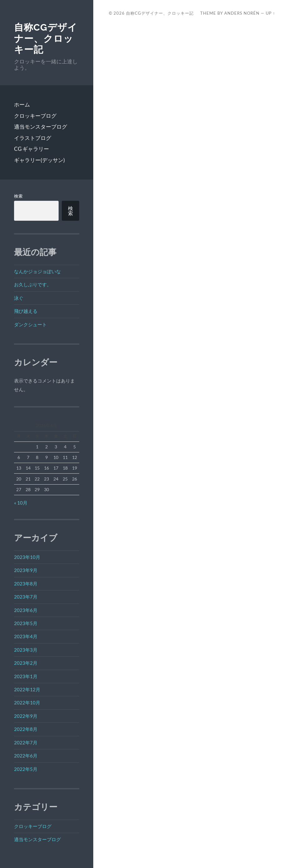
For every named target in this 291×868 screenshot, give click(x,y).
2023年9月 (26, 570)
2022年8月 (26, 729)
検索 (18, 196)
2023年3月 (26, 650)
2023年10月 (27, 557)
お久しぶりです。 (33, 284)
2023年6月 (26, 610)
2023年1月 (26, 676)
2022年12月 (27, 689)
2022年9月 (26, 716)
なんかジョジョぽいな (37, 271)
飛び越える (26, 311)
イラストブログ (33, 138)
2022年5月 (26, 769)
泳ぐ (19, 298)
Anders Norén (242, 13)
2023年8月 (26, 584)
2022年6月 (26, 756)
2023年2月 (26, 663)
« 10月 (21, 503)
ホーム (22, 104)
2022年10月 (27, 703)
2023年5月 (26, 623)
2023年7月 (26, 597)
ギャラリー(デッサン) (39, 160)
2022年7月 (26, 742)
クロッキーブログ (35, 116)
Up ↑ (270, 13)
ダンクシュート (30, 324)
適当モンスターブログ (41, 127)
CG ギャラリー (32, 149)
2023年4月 (26, 636)
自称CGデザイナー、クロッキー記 (46, 38)
